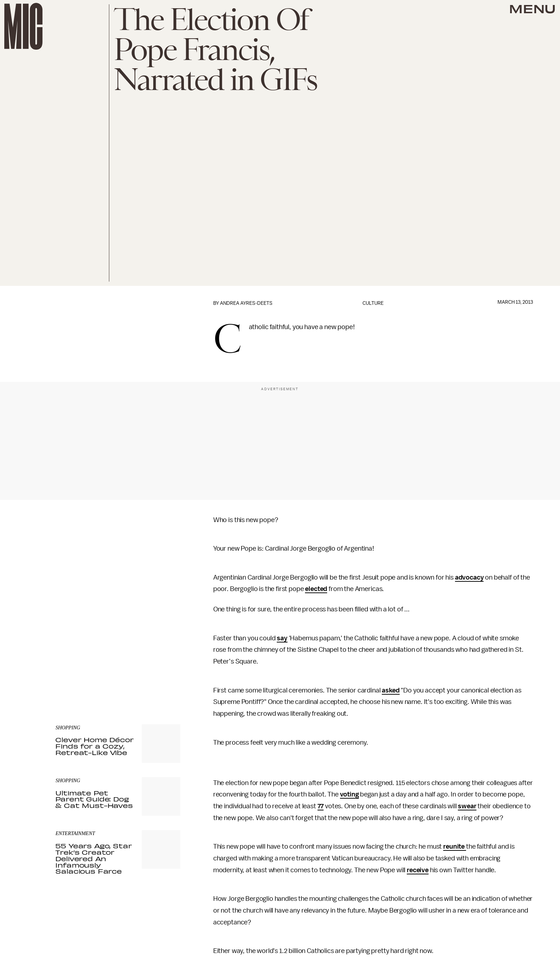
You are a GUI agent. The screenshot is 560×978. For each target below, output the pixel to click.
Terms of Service (155, 666)
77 (321, 806)
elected (316, 589)
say (282, 638)
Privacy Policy (70, 670)
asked (391, 690)
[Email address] (118, 636)
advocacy (469, 577)
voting (349, 794)
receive (418, 870)
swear (467, 806)
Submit (163, 656)
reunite (455, 847)
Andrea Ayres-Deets (246, 303)
